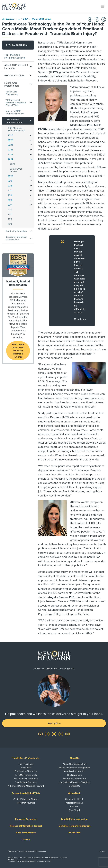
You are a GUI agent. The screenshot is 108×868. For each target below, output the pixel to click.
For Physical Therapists (26, 771)
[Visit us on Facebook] (48, 734)
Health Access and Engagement (74, 768)
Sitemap (103, 852)
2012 (10, 214)
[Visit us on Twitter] (61, 734)
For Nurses (26, 768)
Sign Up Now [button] (54, 723)
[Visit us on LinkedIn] (41, 734)
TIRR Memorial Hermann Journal (16, 129)
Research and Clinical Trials (26, 793)
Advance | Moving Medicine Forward (26, 786)
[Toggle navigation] (103, 6)
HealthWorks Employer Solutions (74, 782)
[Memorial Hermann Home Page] (14, 6)
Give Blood (74, 810)
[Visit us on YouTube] (54, 734)
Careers (26, 839)
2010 (10, 224)
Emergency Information (74, 779)
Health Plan (74, 833)
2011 (10, 219)
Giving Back (74, 793)
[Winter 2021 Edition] (18, 45)
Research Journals (26, 803)
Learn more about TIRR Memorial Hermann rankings (18, 351)
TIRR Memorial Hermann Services (15, 56)
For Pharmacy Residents (26, 779)
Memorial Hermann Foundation (74, 826)
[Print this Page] (90, 19)
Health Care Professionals (12, 93)
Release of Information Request (26, 826)
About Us (74, 758)
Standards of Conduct (26, 782)
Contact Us (74, 786)
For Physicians (26, 764)
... (19, 19)
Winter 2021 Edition (41, 19)
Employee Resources (26, 819)
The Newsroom (74, 775)
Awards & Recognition (74, 771)
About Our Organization (74, 764)
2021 (26, 19)
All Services (8, 19)
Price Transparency (26, 833)
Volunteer (74, 807)
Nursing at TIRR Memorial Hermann (15, 112)
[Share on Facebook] (97, 19)
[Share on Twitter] (104, 19)
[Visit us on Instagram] (67, 734)
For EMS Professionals (26, 775)
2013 (10, 210)
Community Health (74, 799)
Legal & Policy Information (74, 819)
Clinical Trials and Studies (26, 799)
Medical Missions (74, 803)
